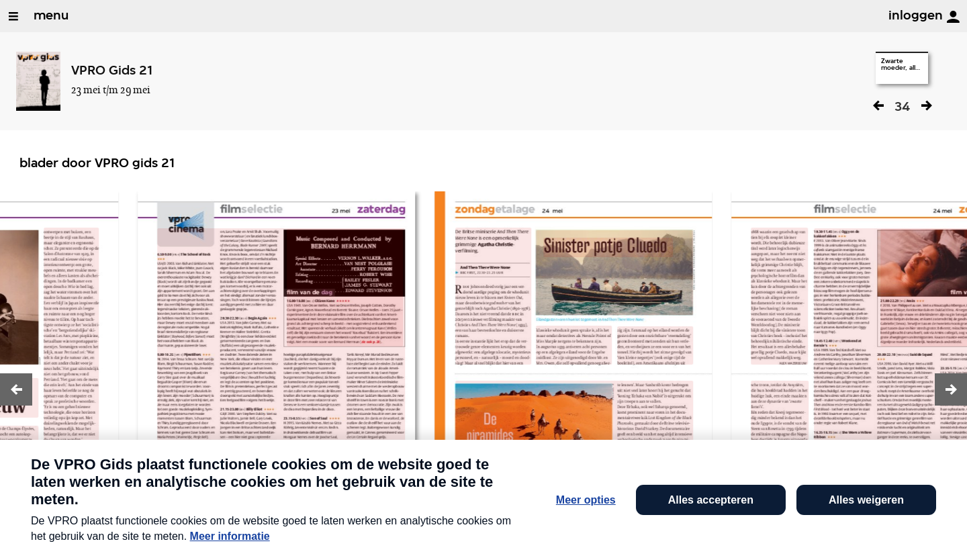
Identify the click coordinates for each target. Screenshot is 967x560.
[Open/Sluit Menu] (13, 16)
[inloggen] (953, 17)
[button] (16, 389)
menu (51, 16)
